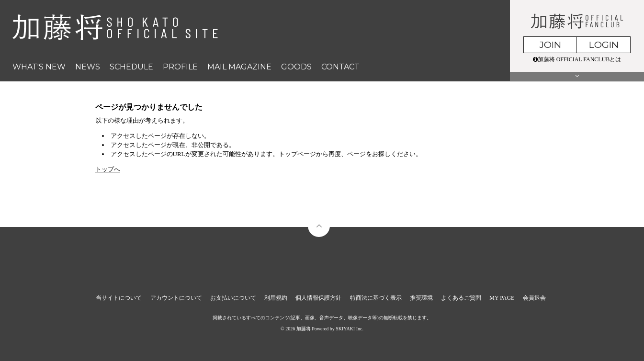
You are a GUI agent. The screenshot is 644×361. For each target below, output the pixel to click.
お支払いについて (233, 298)
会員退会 (534, 298)
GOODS (296, 67)
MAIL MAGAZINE (239, 67)
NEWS (88, 67)
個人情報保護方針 (318, 298)
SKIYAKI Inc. (350, 329)
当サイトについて (119, 298)
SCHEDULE (131, 67)
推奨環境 (421, 298)
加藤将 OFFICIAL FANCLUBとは (577, 59)
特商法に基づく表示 (376, 298)
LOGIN (604, 45)
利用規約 (276, 298)
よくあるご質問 (461, 298)
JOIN (550, 45)
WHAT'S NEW (39, 67)
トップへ (108, 169)
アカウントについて (176, 298)
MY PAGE (502, 298)
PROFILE (180, 67)
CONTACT (340, 67)
